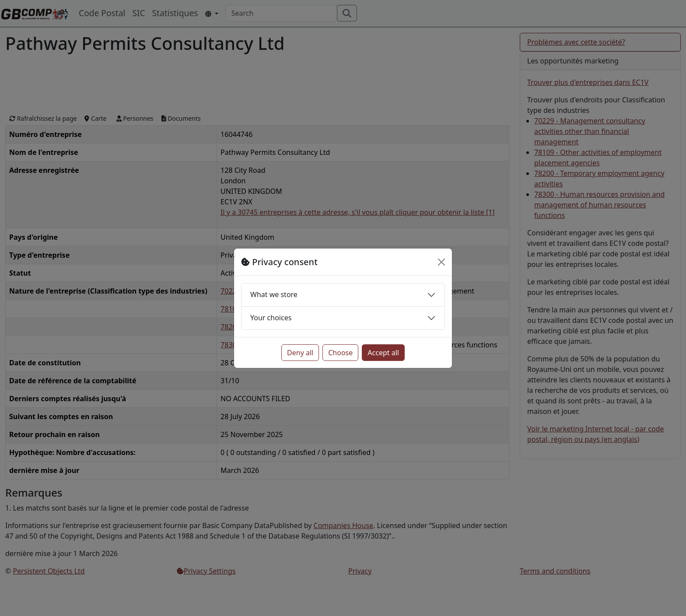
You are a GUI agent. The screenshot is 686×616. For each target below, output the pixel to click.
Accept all (383, 353)
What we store (274, 294)
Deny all (300, 353)
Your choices (271, 318)
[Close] (441, 262)
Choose (340, 353)
